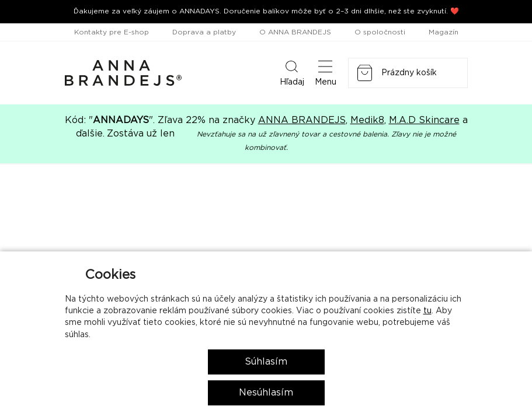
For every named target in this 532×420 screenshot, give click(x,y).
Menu (326, 72)
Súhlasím (266, 362)
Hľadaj (292, 72)
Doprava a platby (204, 32)
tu (427, 311)
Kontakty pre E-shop (112, 32)
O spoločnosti (380, 32)
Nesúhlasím (266, 393)
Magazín (444, 32)
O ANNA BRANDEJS (295, 32)
